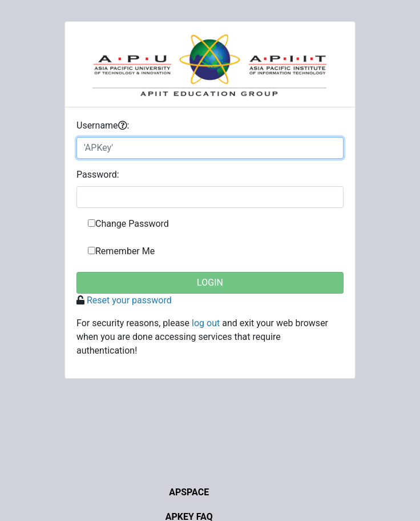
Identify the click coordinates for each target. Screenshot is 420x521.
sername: (103, 125)
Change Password (132, 224)
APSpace (189, 492)
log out (206, 323)
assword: (98, 175)
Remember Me (125, 251)
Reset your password (129, 300)
